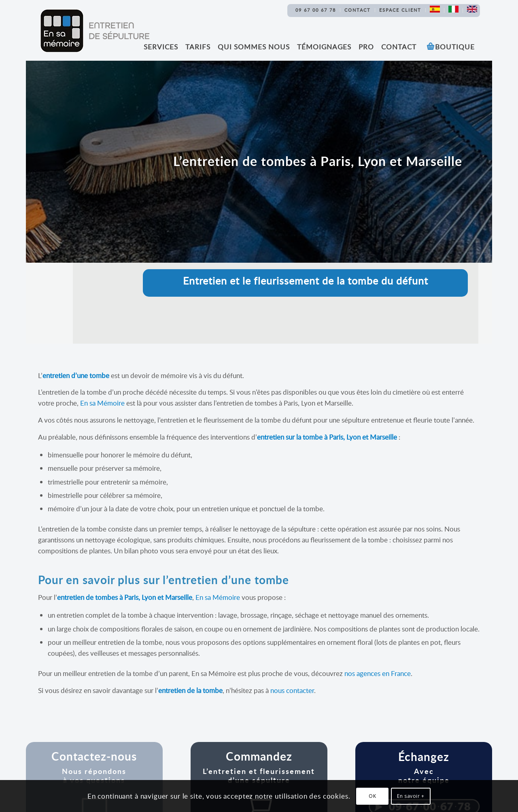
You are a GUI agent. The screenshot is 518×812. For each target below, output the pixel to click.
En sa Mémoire (102, 403)
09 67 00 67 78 (316, 10)
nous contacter (292, 690)
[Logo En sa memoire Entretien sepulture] (95, 31)
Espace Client (400, 10)
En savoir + (411, 796)
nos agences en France (378, 673)
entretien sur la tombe (290, 437)
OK (372, 796)
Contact (358, 10)
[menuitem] (316, 10)
